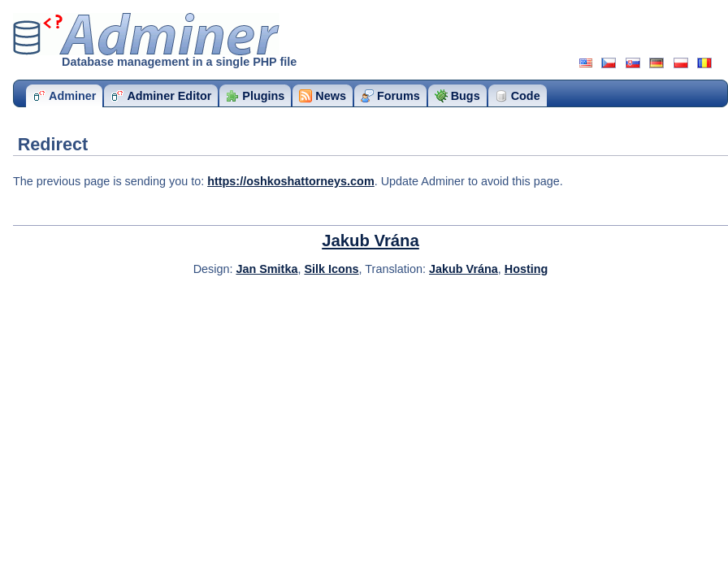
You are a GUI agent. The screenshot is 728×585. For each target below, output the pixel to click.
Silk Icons (331, 269)
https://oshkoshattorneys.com (291, 181)
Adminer (146, 34)
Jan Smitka (266, 269)
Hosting (526, 269)
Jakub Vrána (370, 240)
